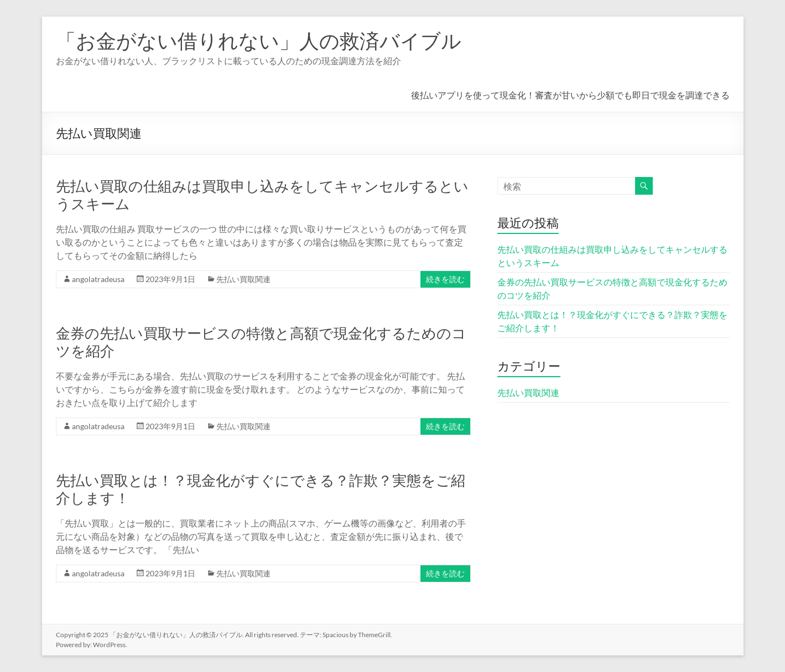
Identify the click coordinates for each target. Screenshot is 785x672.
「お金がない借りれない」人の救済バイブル (259, 40)
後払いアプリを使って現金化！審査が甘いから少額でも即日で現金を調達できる (570, 95)
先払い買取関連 (243, 279)
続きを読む (445, 279)
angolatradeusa (98, 279)
